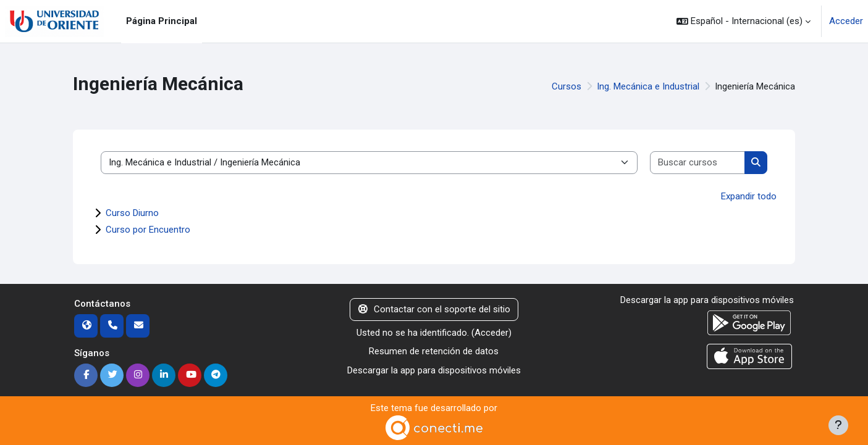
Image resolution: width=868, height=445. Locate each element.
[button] (744, 21)
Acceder (846, 21)
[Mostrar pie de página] (838, 425)
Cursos (567, 86)
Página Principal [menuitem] (162, 21)
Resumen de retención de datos (434, 351)
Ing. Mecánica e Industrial (648, 86)
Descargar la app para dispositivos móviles (434, 370)
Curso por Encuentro (148, 230)
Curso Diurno (132, 213)
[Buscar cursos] (698, 163)
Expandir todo (749, 196)
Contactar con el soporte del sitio (434, 309)
